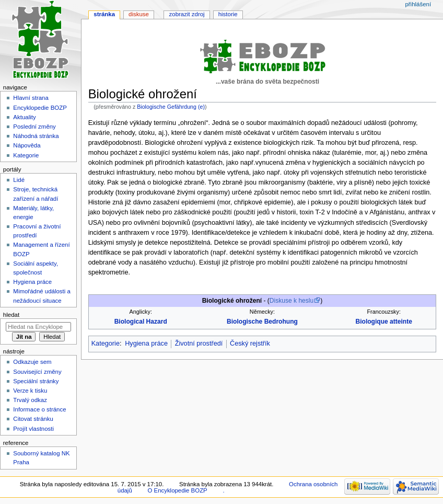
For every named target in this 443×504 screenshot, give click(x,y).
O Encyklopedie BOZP (177, 490)
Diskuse (139, 14)
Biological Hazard (141, 322)
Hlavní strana (31, 98)
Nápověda (27, 145)
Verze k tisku (30, 391)
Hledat (11, 315)
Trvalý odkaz (30, 400)
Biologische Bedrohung (262, 322)
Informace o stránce (39, 409)
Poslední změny (34, 127)
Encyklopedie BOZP (40, 108)
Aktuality (24, 117)
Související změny (37, 372)
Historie (228, 14)
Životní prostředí (199, 343)
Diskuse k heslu (292, 301)
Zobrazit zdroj (187, 14)
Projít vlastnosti (33, 429)
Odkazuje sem (32, 362)
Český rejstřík (250, 343)
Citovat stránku (33, 419)
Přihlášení (418, 4)
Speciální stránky (36, 381)
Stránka (104, 14)
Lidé (19, 180)
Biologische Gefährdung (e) (171, 107)
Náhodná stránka (36, 136)
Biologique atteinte (383, 322)
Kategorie (106, 343)
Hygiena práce (146, 343)
